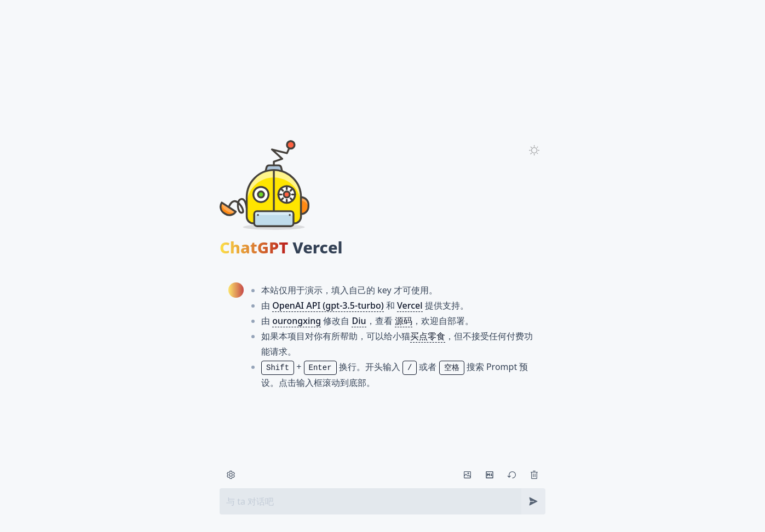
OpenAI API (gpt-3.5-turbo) (328, 319)
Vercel (410, 319)
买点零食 (428, 349)
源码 (404, 334)
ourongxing (297, 334)
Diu (359, 334)
